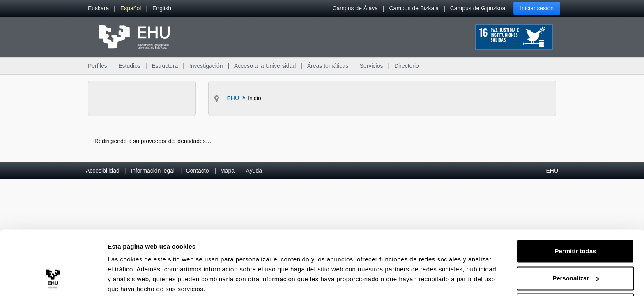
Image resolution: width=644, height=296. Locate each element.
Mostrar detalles (132, 280)
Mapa (227, 171)
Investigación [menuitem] (206, 66)
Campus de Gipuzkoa (478, 8)
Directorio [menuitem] (407, 66)
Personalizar (576, 246)
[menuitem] (98, 8)
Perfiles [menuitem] (98, 66)
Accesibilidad (103, 171)
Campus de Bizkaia (414, 8)
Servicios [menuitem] (371, 66)
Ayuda (254, 171)
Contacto (197, 171)
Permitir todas (576, 219)
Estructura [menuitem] (165, 66)
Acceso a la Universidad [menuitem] (265, 66)
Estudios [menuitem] (129, 66)
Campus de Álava (355, 8)
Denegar (575, 273)
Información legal (153, 171)
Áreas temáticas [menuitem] (328, 66)
